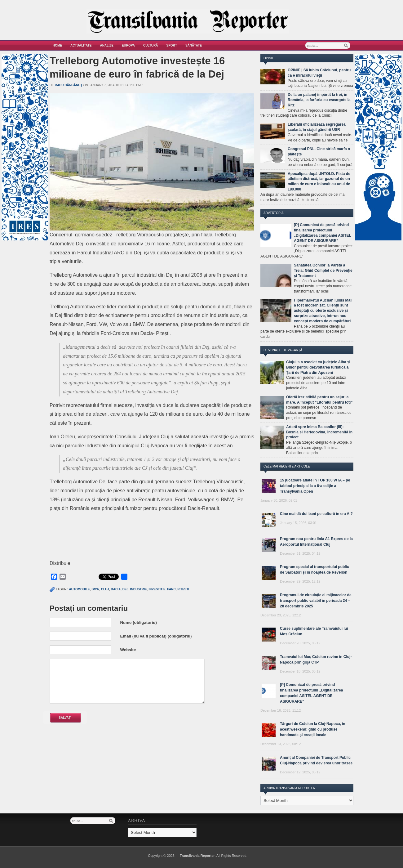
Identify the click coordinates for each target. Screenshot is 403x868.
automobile (80, 589)
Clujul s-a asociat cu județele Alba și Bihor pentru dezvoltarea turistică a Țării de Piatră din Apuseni (318, 367)
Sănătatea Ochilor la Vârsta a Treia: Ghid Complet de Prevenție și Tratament (323, 271)
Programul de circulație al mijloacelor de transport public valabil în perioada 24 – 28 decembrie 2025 (316, 601)
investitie (157, 589)
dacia (116, 589)
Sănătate (194, 45)
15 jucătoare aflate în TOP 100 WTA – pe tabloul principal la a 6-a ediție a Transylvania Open (315, 486)
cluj (105, 589)
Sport (172, 45)
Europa (128, 45)
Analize (107, 45)
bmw (95, 589)
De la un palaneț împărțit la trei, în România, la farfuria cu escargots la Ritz (319, 100)
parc (171, 589)
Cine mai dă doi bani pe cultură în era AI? (316, 514)
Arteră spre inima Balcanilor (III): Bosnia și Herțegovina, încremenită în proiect (319, 432)
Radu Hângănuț (69, 85)
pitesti (183, 589)
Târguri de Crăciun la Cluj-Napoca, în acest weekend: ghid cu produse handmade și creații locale (313, 729)
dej (125, 589)
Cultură (151, 45)
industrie (139, 589)
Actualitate (81, 45)
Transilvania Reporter (197, 856)
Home (57, 45)
